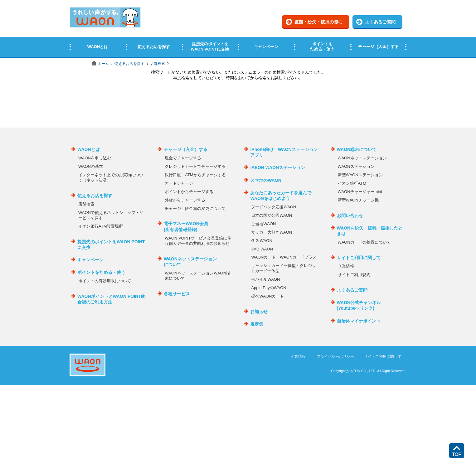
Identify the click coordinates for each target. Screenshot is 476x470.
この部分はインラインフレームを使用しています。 (238, 29)
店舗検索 (158, 64)
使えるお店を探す (129, 64)
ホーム (103, 64)
